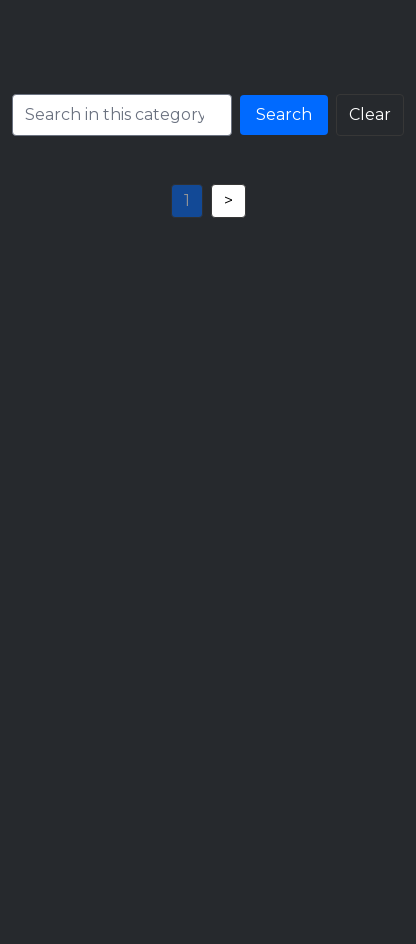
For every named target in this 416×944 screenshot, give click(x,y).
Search (284, 114)
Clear (370, 114)
